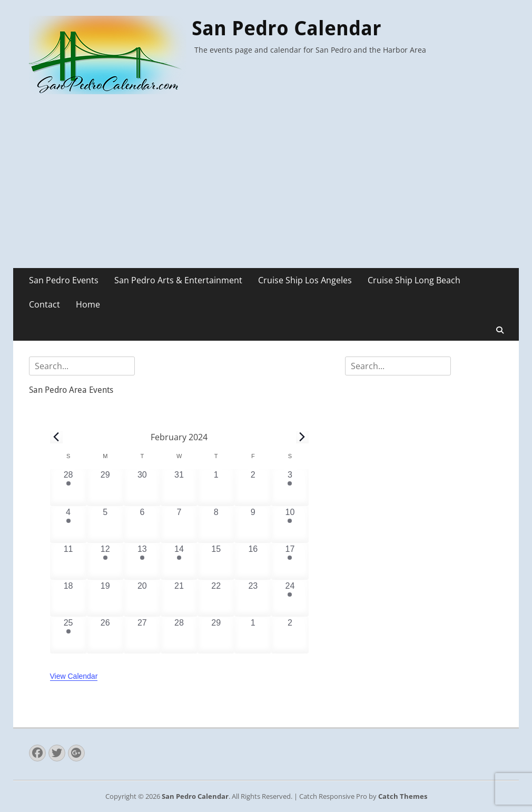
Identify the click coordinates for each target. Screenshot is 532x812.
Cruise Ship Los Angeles (305, 280)
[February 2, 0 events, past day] (253, 487)
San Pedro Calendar (287, 28)
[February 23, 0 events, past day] (253, 598)
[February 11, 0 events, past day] (68, 561)
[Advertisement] (266, 189)
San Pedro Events (64, 280)
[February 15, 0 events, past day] (216, 561)
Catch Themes (403, 796)
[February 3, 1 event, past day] (290, 487)
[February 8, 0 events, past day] (216, 524)
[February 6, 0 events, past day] (142, 524)
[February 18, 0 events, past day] (68, 598)
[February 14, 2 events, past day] (179, 561)
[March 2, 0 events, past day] (290, 635)
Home (88, 304)
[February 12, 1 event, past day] (105, 561)
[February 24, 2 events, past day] (290, 598)
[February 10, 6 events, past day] (290, 524)
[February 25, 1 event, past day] (68, 635)
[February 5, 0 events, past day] (105, 524)
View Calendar (74, 676)
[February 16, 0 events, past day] (253, 561)
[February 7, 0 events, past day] (179, 524)
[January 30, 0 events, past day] (142, 487)
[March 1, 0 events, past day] (253, 635)
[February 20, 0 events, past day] (142, 598)
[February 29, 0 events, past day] (216, 635)
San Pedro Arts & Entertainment (178, 280)
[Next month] (302, 437)
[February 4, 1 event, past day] (68, 524)
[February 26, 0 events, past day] (105, 635)
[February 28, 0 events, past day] (179, 635)
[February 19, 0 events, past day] (105, 598)
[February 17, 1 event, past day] (290, 561)
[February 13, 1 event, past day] (142, 561)
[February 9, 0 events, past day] (253, 524)
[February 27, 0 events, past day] (142, 635)
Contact (45, 304)
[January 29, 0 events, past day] (105, 487)
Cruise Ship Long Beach (414, 280)
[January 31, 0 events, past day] (179, 487)
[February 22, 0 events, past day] (216, 598)
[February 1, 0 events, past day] (216, 487)
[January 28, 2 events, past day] (68, 487)
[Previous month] (56, 437)
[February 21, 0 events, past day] (179, 598)
